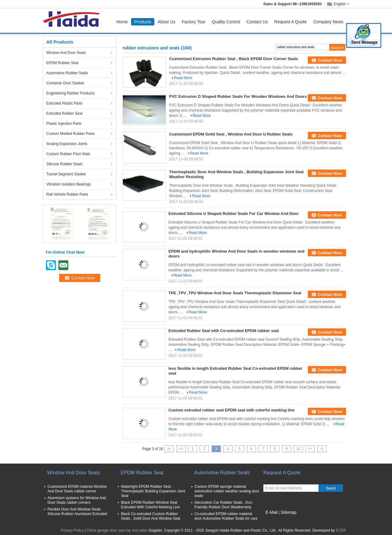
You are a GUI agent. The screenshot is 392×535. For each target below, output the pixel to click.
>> (310, 449)
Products (143, 22)
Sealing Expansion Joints (67, 144)
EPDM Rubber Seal (62, 63)
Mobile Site (274, 520)
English (341, 4)
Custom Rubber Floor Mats (68, 154)
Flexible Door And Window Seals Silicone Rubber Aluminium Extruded (77, 512)
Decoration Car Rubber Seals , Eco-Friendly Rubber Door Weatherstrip (224, 505)
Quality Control (226, 22)
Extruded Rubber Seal (64, 113)
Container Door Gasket (65, 83)
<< (181, 449)
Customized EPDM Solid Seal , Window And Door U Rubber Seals (231, 134)
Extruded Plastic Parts (64, 103)
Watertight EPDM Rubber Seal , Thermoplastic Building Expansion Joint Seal (153, 491)
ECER (341, 530)
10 (298, 449)
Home (122, 22)
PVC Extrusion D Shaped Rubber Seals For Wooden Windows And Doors (238, 96)
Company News (328, 22)
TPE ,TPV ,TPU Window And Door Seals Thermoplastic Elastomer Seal (235, 293)
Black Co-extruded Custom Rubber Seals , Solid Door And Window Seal (151, 516)
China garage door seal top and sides (117, 530)
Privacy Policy (72, 530)
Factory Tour (194, 22)
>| (322, 449)
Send (331, 488)
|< (169, 449)
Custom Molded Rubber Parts (70, 134)
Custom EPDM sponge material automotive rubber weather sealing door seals (227, 491)
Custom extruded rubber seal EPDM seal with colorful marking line (232, 410)
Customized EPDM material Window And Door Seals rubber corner (77, 489)
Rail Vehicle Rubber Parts (67, 194)
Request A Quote (291, 22)
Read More (183, 78)
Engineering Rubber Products (70, 93)
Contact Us (257, 22)
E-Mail (272, 512)
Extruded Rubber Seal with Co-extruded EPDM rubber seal (224, 331)
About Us (167, 22)
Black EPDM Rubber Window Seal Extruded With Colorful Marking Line (150, 505)
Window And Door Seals (66, 53)
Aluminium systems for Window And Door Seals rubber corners (77, 500)
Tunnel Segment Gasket (66, 174)
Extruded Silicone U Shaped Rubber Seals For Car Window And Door (234, 214)
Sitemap (288, 512)
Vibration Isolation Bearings (69, 184)
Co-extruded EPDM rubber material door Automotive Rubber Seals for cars (226, 516)
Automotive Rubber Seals (67, 73)
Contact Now (330, 60)
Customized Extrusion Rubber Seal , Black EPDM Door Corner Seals (234, 59)
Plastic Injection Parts (64, 124)
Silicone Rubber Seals (64, 164)
